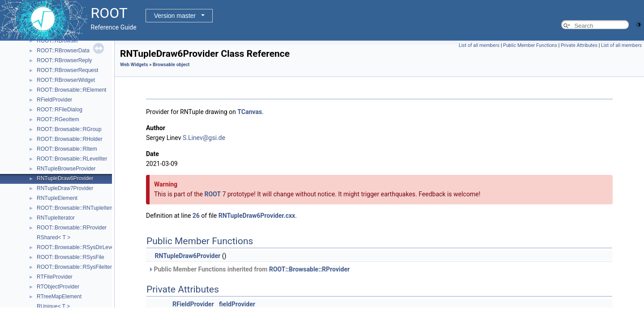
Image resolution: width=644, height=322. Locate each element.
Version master (175, 16)
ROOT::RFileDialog (60, 110)
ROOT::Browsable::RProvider (72, 228)
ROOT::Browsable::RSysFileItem (76, 267)
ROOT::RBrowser (58, 41)
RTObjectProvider (58, 287)
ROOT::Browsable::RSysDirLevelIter (80, 247)
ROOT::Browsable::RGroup (69, 129)
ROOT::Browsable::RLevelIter (72, 159)
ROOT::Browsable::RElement (71, 90)
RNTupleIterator (56, 218)
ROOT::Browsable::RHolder (70, 139)
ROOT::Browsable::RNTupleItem (75, 208)
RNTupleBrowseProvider (66, 169)
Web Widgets (134, 65)
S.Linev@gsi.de (204, 138)
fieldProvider (237, 304)
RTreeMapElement (59, 297)
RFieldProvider (54, 100)
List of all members (479, 45)
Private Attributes (579, 45)
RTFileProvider (55, 277)
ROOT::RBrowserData (63, 51)
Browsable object (171, 65)
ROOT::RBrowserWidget (66, 80)
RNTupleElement (57, 198)
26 (196, 216)
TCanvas (250, 112)
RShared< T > (54, 237)
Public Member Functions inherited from (249, 269)
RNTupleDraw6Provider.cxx (257, 216)
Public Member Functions (530, 45)
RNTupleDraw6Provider (65, 178)
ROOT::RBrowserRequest (67, 70)
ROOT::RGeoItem (58, 119)
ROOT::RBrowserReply (64, 60)
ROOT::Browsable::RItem (67, 149)
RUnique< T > (53, 306)
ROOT (213, 194)
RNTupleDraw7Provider (65, 188)
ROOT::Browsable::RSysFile (71, 257)
